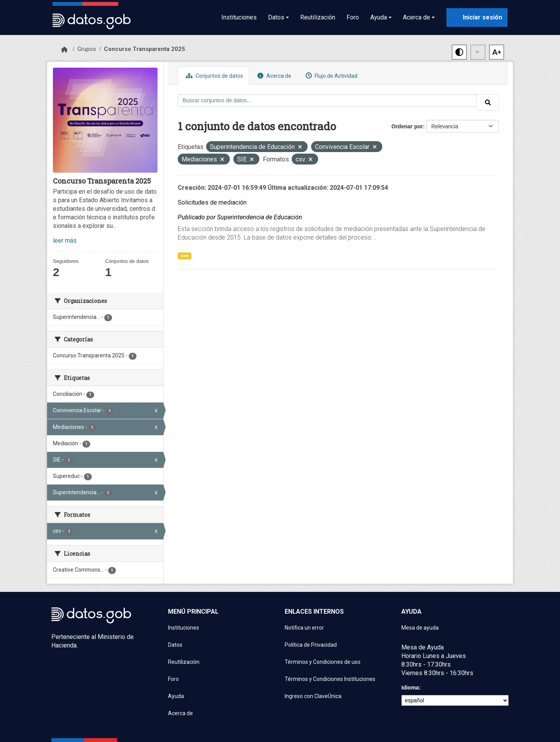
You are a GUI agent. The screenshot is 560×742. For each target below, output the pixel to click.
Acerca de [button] (416, 17)
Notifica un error (304, 628)
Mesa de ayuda (420, 628)
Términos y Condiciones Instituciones (330, 679)
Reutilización (318, 17)
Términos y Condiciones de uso (323, 662)
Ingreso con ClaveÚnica (313, 696)
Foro (353, 17)
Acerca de (273, 76)
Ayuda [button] (379, 17)
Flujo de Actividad (331, 76)
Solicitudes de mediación (212, 202)
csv (185, 256)
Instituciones (239, 17)
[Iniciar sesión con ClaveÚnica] (477, 17)
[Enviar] (488, 102)
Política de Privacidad (311, 645)
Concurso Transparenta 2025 (144, 49)
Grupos (87, 49)
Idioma (410, 688)
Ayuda (176, 696)
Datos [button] (276, 17)
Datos (175, 645)
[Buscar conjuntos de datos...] (327, 101)
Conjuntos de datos (213, 76)
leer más (65, 241)
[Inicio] (64, 50)
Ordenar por (407, 126)
